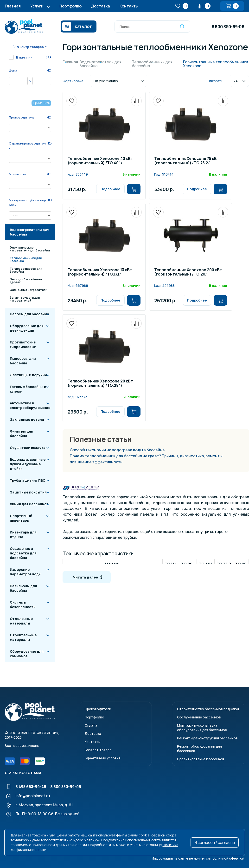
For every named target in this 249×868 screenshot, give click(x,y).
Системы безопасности (23, 605)
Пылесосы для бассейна (23, 361)
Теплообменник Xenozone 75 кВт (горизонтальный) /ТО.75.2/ (187, 161)
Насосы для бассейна (29, 314)
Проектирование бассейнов (201, 759)
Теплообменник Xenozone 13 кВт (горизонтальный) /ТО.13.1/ (100, 272)
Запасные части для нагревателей (25, 299)
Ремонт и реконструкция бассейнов (207, 738)
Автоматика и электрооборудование (30, 405)
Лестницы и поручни (28, 375)
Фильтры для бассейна (22, 434)
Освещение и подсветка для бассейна (23, 553)
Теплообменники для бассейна (26, 260)
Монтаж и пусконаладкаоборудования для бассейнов (202, 728)
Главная (13, 6)
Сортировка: (73, 81)
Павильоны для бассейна (23, 588)
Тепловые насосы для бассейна (26, 270)
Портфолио (70, 6)
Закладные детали (27, 419)
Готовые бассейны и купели (28, 389)
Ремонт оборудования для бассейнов (199, 749)
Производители (98, 709)
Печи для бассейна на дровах (26, 281)
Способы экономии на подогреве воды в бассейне (117, 450)
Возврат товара (98, 750)
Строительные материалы (23, 637)
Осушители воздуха (28, 448)
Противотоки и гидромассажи (23, 344)
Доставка (101, 6)
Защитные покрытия (28, 492)
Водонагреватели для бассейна (30, 232)
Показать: (216, 81)
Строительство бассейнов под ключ (208, 709)
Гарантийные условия (103, 758)
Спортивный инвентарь (21, 518)
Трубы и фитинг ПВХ (27, 480)
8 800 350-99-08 (228, 26)
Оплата (91, 725)
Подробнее (110, 189)
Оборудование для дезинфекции (27, 328)
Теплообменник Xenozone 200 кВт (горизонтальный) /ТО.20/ (188, 272)
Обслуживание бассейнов (199, 717)
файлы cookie (139, 835)
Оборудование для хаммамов (27, 654)
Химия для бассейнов (29, 504)
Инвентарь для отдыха (23, 534)
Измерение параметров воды (26, 572)
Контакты (129, 6)
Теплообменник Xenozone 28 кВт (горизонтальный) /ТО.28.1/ (100, 384)
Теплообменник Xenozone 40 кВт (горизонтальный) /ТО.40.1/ (100, 161)
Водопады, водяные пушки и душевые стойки (28, 464)
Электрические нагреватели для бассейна (30, 249)
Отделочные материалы (21, 621)
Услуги (37, 6)
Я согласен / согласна (215, 842)
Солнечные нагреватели (28, 290)
